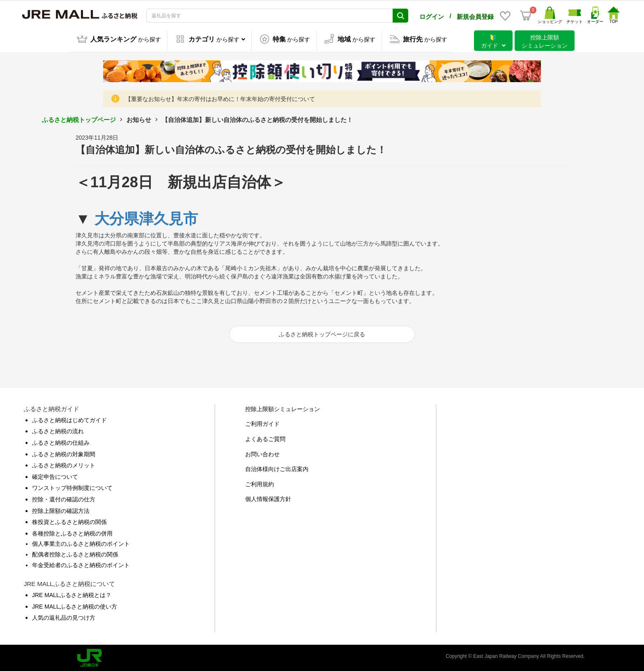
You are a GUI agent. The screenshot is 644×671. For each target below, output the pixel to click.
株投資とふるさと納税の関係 (69, 521)
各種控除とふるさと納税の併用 (72, 532)
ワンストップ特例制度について (72, 487)
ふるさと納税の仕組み (61, 441)
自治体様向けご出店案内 (277, 468)
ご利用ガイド (262, 423)
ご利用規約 (260, 483)
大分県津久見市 (146, 217)
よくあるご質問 (265, 438)
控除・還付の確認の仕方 (64, 498)
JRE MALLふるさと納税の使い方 (75, 605)
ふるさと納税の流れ (58, 430)
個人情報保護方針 (268, 498)
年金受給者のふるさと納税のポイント (81, 563)
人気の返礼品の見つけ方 (64, 616)
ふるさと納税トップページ (79, 118)
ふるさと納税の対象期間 (64, 453)
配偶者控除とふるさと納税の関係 (75, 553)
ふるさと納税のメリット (64, 464)
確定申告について (55, 476)
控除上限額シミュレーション (283, 408)
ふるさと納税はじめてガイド (69, 419)
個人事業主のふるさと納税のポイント (81, 542)
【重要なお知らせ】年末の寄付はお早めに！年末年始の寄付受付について (220, 98)
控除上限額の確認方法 (61, 510)
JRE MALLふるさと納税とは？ (72, 594)
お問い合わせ (262, 453)
